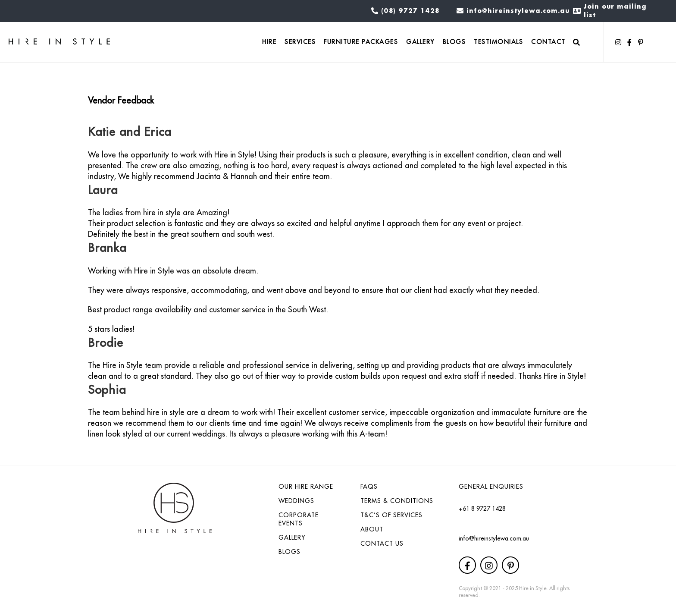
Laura (103, 190)
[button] (618, 42)
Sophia (107, 389)
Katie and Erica (130, 131)
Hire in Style (533, 588)
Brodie (106, 342)
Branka (107, 247)
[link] (269, 42)
